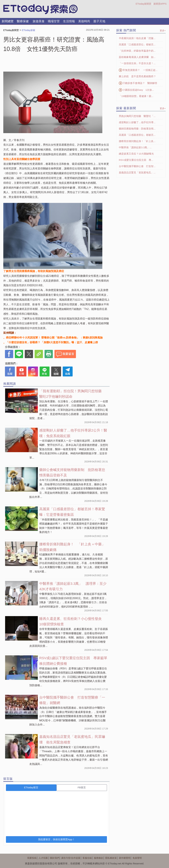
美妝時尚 (84, 21)
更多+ (163, 31)
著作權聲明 (125, 858)
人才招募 (43, 858)
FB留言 (82, 787)
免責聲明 (137, 858)
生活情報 (69, 21)
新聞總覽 (8, 21)
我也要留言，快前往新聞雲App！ (56, 839)
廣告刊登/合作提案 (71, 858)
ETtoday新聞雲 (143, 4)
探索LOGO (40, 9)
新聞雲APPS (160, 4)
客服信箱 (87, 858)
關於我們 (55, 858)
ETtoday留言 (31, 787)
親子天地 (99, 21)
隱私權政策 (111, 858)
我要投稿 (32, 858)
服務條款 (99, 858)
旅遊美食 (39, 21)
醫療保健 (23, 21)
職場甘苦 (54, 21)
